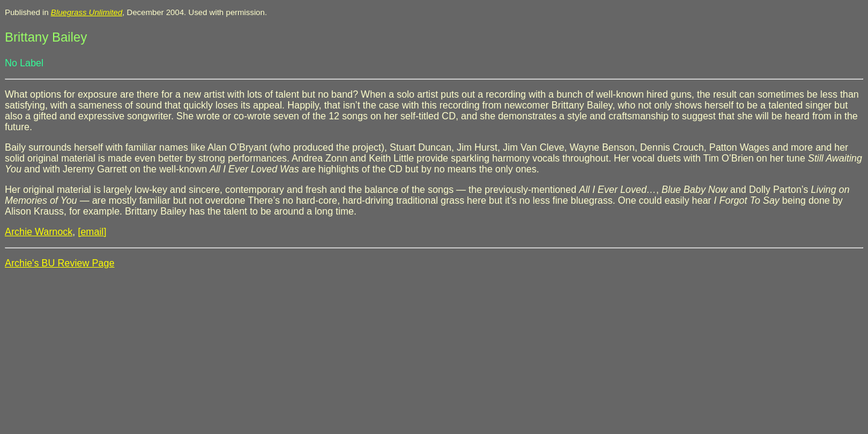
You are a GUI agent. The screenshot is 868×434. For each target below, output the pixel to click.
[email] (92, 232)
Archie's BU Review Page (60, 263)
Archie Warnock (39, 232)
